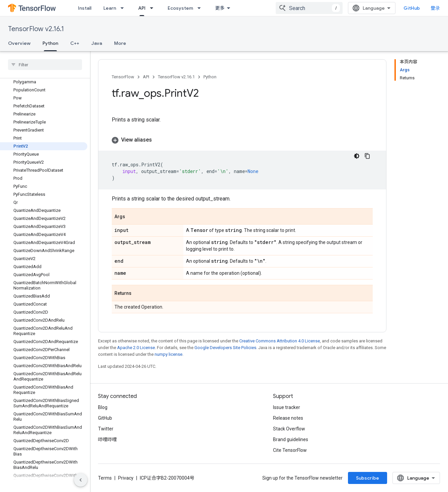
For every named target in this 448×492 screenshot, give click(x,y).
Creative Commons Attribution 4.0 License (280, 341)
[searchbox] (45, 65)
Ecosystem (180, 8)
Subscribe (368, 478)
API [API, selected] (142, 8)
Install (85, 8)
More (120, 43)
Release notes (288, 418)
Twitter (106, 429)
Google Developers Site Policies (225, 348)
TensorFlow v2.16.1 (36, 29)
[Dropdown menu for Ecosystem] (201, 8)
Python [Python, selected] (50, 43)
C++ (75, 43)
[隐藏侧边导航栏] (81, 480)
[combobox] (309, 8)
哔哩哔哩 (107, 439)
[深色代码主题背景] (357, 156)
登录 (435, 8)
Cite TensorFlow (290, 450)
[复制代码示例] (367, 156)
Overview (19, 43)
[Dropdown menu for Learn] (124, 8)
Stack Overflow (289, 429)
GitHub (412, 8)
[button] (242, 140)
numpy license (168, 354)
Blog (103, 407)
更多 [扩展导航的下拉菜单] (220, 8)
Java (97, 43)
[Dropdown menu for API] (154, 8)
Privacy (126, 478)
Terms (105, 478)
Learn (110, 8)
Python (210, 77)
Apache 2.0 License (136, 348)
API (146, 77)
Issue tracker (287, 407)
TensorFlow (123, 77)
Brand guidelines (291, 439)
